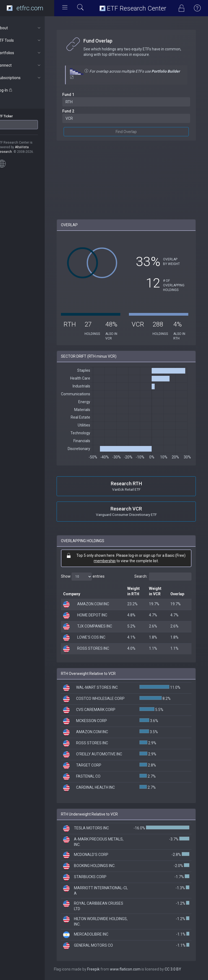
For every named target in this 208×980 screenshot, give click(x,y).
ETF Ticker (14, 116)
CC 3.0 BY (183, 969)
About (29, 28)
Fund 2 (78, 111)
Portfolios (29, 53)
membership (110, 561)
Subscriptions (29, 78)
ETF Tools (29, 40)
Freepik (103, 969)
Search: (163, 577)
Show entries (92, 577)
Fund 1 (78, 95)
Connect (29, 65)
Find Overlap (131, 132)
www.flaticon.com (135, 969)
